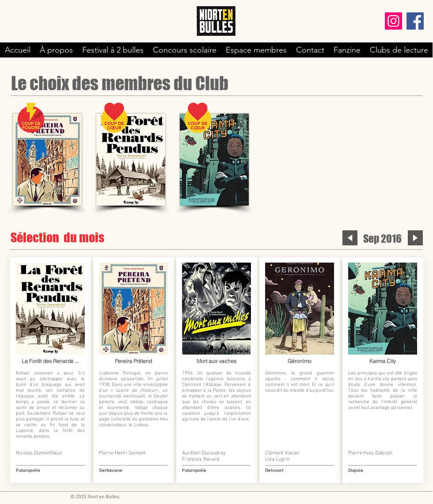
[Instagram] (393, 21)
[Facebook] (415, 21)
